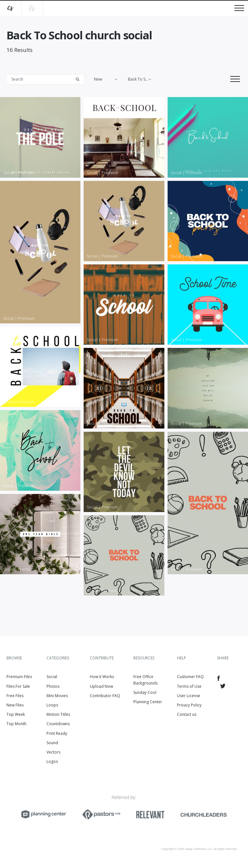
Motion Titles (58, 714)
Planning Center (148, 702)
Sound (52, 743)
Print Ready (57, 733)
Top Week (16, 714)
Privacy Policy (189, 705)
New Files (15, 705)
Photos (53, 686)
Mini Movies (57, 696)
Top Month (16, 724)
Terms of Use (189, 686)
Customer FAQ (190, 677)
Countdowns (58, 724)
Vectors (53, 752)
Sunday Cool (145, 692)
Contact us (187, 714)
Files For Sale (18, 686)
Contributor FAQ (105, 696)
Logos (52, 761)
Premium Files (19, 677)
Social (52, 677)
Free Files (15, 696)
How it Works (102, 677)
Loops (52, 705)
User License (189, 696)
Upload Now (101, 686)
